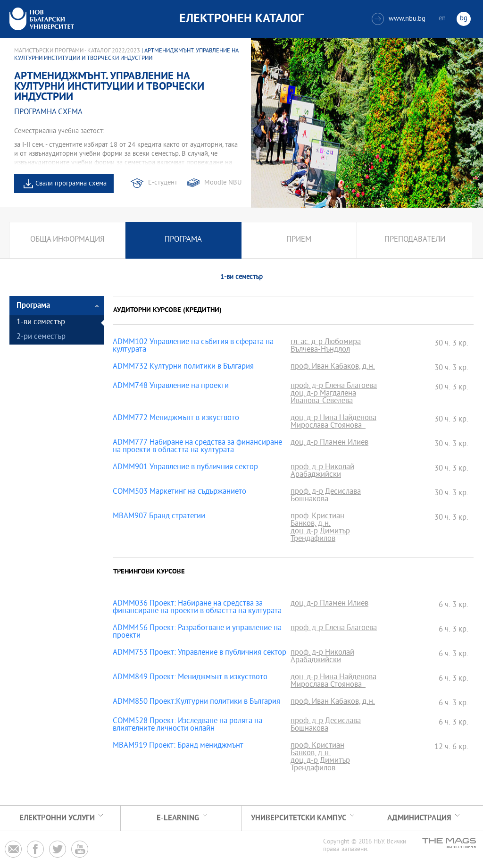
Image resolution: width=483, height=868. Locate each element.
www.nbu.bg (399, 19)
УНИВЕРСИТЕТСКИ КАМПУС (299, 818)
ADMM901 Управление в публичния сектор (185, 468)
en (442, 19)
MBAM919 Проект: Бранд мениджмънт (178, 746)
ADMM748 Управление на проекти (171, 387)
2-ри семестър (41, 337)
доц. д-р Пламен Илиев (329, 443)
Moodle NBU (223, 183)
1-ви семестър (41, 323)
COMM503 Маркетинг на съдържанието (179, 492)
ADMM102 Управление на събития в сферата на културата (193, 346)
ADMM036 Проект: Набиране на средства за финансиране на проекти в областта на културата (197, 608)
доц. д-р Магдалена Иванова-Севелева (323, 398)
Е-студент (163, 183)
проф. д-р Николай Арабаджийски (322, 472)
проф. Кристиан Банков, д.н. (317, 521)
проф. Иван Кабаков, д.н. (333, 367)
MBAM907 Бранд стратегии (159, 517)
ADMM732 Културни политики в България (183, 367)
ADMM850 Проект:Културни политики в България (196, 702)
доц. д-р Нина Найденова (333, 419)
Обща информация (67, 240)
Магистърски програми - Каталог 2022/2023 (77, 51)
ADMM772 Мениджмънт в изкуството (176, 419)
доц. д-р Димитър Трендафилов (320, 536)
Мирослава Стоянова (328, 426)
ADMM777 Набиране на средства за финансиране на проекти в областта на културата (197, 447)
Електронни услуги (57, 818)
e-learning (178, 818)
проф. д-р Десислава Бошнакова (326, 496)
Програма (183, 240)
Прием (299, 240)
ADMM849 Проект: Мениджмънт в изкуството (190, 678)
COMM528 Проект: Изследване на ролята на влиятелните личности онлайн (187, 725)
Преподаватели (415, 240)
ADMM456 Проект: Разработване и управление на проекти (197, 632)
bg (464, 19)
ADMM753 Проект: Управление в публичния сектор (200, 653)
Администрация (419, 818)
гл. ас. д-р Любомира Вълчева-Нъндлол (326, 346)
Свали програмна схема (71, 184)
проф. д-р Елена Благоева (334, 387)
